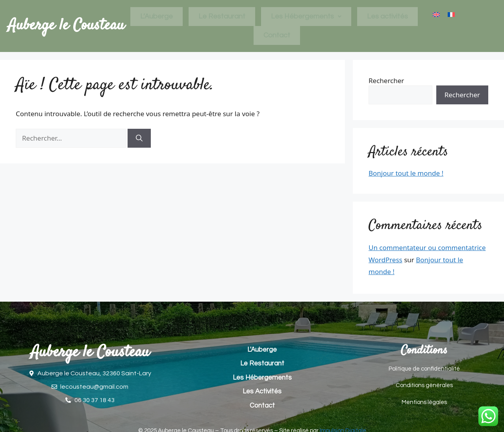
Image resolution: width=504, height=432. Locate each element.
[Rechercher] (139, 138)
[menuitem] (436, 15)
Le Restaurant (222, 16)
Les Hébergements (306, 16)
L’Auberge (157, 16)
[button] (306, 17)
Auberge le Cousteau (66, 26)
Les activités (387, 16)
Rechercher (386, 81)
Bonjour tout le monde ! (406, 173)
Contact (277, 35)
